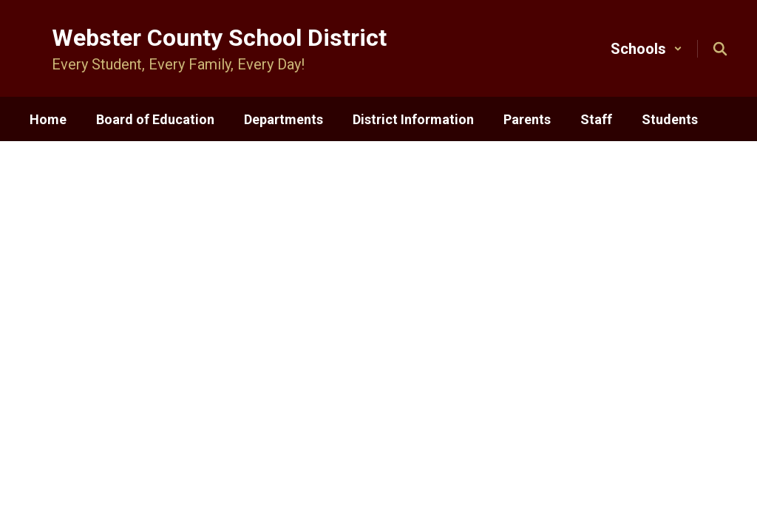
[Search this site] (720, 49)
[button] (646, 49)
